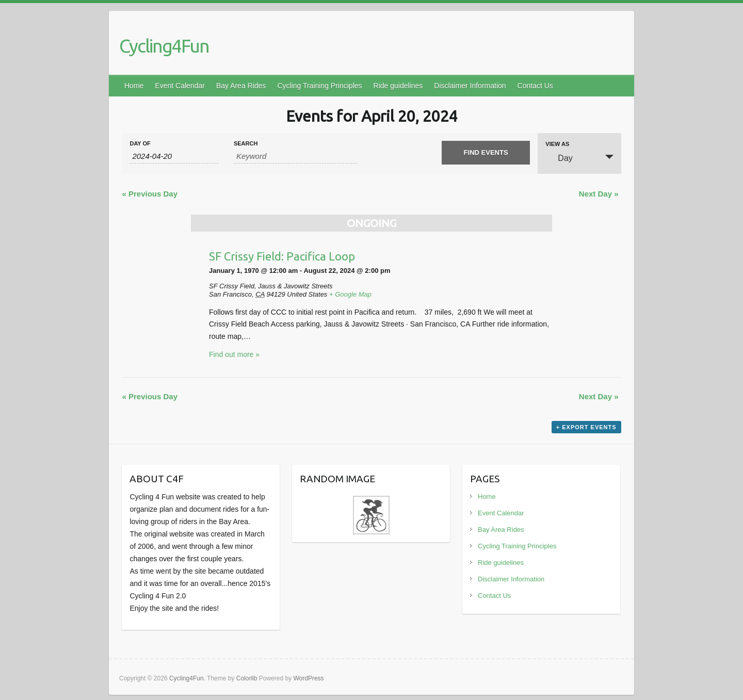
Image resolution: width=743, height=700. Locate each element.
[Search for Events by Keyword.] (295, 156)
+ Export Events (586, 427)
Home (134, 86)
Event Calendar (180, 86)
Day (559, 158)
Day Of (140, 144)
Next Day (599, 194)
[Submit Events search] (486, 153)
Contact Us (535, 86)
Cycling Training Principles (319, 86)
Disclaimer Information (470, 86)
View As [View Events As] (557, 144)
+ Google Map (350, 294)
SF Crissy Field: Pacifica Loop (282, 256)
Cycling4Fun (164, 46)
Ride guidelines (398, 86)
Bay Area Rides (241, 86)
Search (246, 144)
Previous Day (150, 194)
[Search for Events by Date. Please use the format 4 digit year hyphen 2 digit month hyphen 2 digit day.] (174, 156)
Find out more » (234, 354)
